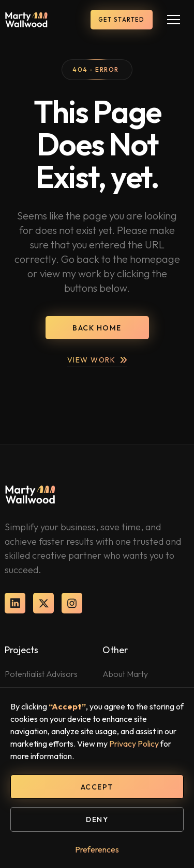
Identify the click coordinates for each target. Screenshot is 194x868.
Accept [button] (97, 787)
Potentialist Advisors (41, 674)
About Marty (125, 674)
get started (122, 20)
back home (97, 328)
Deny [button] (97, 819)
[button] (174, 20)
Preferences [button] (97, 849)
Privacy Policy (134, 744)
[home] (27, 20)
